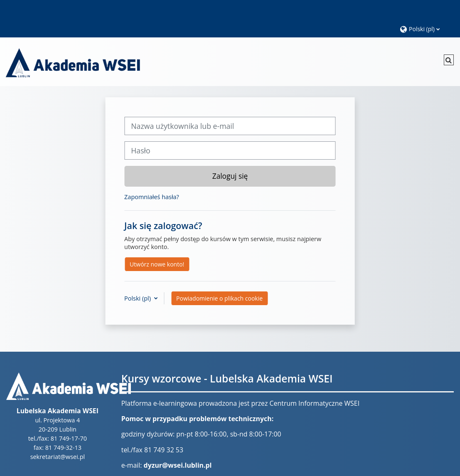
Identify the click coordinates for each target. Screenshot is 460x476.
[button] (426, 29)
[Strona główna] (73, 61)
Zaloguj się (230, 176)
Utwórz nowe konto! (157, 264)
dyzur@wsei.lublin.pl (178, 465)
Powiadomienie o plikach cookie (219, 298)
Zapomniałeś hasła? (152, 197)
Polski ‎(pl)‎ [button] (138, 298)
